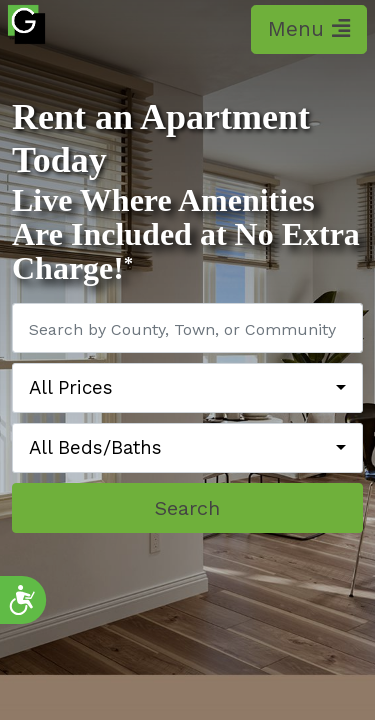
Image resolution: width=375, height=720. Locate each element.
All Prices (71, 388)
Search (187, 508)
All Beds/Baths (95, 448)
